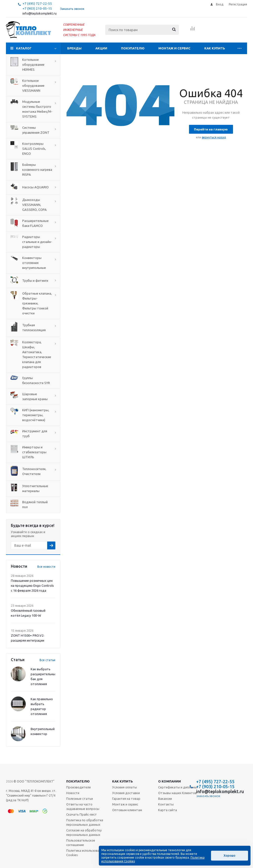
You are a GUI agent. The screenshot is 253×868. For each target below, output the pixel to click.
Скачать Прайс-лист (82, 814)
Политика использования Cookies (85, 853)
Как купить (215, 48)
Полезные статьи (80, 799)
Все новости (46, 567)
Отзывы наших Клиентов (177, 793)
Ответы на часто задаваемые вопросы (83, 806)
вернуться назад (214, 137)
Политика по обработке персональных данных (85, 822)
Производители (78, 787)
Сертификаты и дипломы (178, 787)
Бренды (74, 48)
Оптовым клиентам (127, 810)
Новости (73, 793)
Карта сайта (168, 810)
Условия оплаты (125, 787)
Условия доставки (126, 793)
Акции (101, 48)
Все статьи (47, 660)
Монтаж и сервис (174, 48)
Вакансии (165, 799)
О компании (169, 781)
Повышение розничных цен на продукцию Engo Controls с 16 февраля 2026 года (32, 586)
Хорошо (230, 856)
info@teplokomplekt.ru (40, 13)
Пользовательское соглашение (81, 843)
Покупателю (133, 48)
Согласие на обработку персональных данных (84, 832)
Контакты (166, 804)
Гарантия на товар (126, 799)
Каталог (24, 48)
